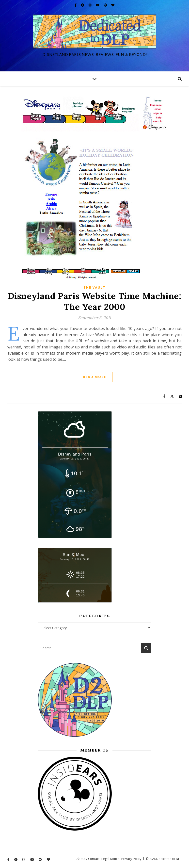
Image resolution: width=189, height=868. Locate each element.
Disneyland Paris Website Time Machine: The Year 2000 (95, 301)
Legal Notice (110, 859)
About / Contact (88, 859)
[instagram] (90, 5)
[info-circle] (83, 5)
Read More (95, 377)
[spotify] (106, 5)
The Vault (94, 287)
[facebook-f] (76, 5)
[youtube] (98, 5)
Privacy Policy (131, 859)
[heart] (113, 5)
